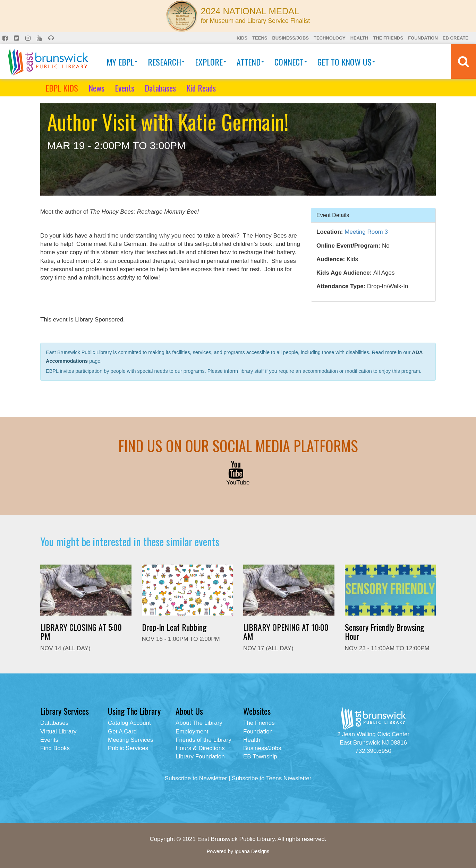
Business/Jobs (290, 38)
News (96, 88)
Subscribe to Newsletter (196, 778)
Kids (242, 38)
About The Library (199, 723)
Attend (250, 62)
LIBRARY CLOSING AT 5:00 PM (81, 631)
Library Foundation (200, 757)
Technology (330, 38)
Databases (160, 88)
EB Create (456, 38)
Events (125, 88)
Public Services (128, 748)
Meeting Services (130, 740)
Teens (260, 38)
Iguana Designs (252, 851)
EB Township (260, 757)
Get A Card (122, 732)
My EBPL (122, 62)
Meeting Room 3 (366, 232)
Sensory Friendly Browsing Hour (384, 631)
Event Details (333, 215)
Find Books (55, 748)
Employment (192, 732)
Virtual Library (58, 732)
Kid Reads (201, 88)
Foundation (423, 38)
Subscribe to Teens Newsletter (271, 778)
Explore (211, 62)
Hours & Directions (200, 748)
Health (359, 38)
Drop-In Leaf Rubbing (174, 627)
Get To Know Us (346, 62)
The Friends (388, 38)
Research (166, 62)
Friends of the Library (203, 740)
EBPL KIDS (62, 88)
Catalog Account (129, 723)
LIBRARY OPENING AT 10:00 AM (286, 631)
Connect (291, 62)
